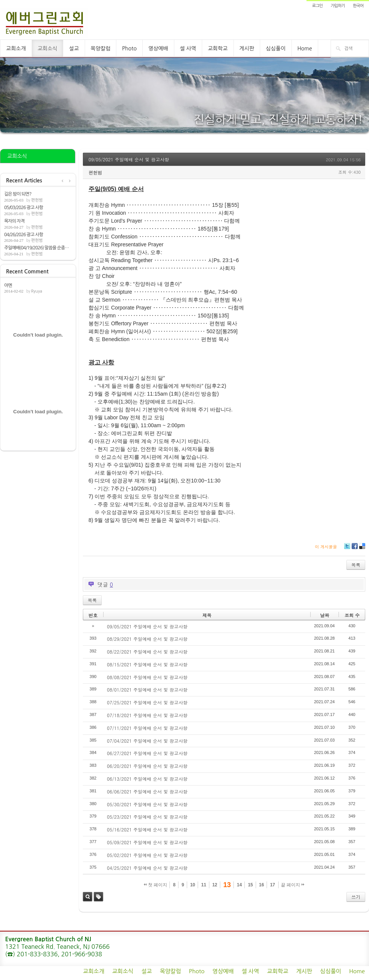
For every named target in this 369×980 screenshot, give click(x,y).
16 (262, 885)
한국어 (358, 6)
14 (239, 885)
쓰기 (356, 897)
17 (272, 885)
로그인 (317, 6)
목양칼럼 (101, 49)
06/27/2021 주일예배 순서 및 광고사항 (147, 753)
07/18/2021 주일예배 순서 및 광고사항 (147, 715)
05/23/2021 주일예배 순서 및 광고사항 (147, 817)
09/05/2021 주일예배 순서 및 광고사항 (129, 159)
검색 (88, 897)
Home (305, 49)
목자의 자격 (14, 221)
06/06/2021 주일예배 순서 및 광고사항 (147, 791)
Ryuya (37, 291)
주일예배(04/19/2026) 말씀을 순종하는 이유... (38, 248)
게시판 (247, 49)
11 (204, 885)
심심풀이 (276, 49)
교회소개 (16, 49)
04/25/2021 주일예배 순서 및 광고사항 (147, 868)
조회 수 (352, 615)
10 (193, 885)
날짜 (325, 615)
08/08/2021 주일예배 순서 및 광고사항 (147, 677)
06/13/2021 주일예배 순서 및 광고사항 (147, 779)
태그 (98, 897)
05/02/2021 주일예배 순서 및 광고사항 (147, 855)
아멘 (8, 285)
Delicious (362, 549)
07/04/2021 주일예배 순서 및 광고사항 (147, 741)
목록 (356, 565)
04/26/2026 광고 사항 (24, 235)
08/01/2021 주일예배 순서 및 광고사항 (147, 689)
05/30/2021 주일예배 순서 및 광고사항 (147, 804)
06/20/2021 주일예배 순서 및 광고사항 (147, 766)
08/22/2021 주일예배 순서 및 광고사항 (147, 652)
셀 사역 (188, 49)
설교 (74, 49)
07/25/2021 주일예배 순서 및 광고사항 (147, 702)
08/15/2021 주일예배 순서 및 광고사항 (147, 664)
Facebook (354, 549)
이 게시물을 (326, 547)
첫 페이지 (156, 885)
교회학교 (218, 49)
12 (215, 885)
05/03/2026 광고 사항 (24, 208)
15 (250, 885)
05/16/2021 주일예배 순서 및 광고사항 (147, 829)
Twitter (347, 549)
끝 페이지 (293, 885)
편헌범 (37, 200)
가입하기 (338, 6)
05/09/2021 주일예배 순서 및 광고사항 (147, 842)
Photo (129, 49)
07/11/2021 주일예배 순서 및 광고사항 (147, 728)
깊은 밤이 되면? (18, 194)
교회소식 (48, 49)
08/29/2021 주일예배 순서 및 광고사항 (147, 639)
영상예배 (158, 49)
